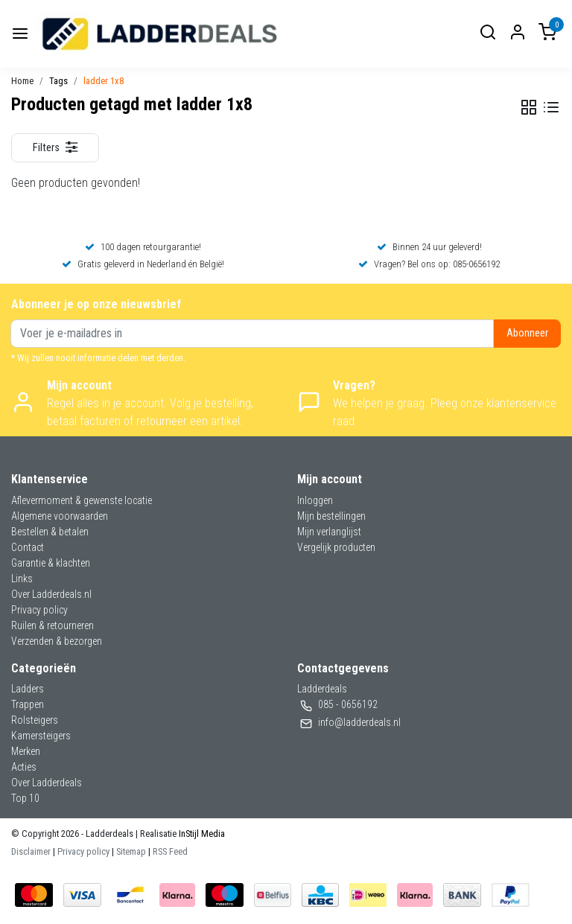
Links (22, 579)
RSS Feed (170, 851)
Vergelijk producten (336, 547)
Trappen (28, 704)
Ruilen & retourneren (53, 625)
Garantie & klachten (51, 563)
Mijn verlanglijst (329, 532)
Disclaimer (31, 851)
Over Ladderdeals (47, 783)
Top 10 (25, 798)
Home (22, 81)
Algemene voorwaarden (60, 516)
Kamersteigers (41, 736)
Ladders (28, 689)
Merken (26, 751)
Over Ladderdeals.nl (51, 594)
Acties (24, 767)
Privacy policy (39, 610)
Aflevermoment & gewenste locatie (82, 500)
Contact (28, 547)
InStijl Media (201, 834)
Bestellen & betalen (50, 532)
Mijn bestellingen (331, 516)
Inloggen (315, 500)
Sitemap (131, 851)
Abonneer (527, 333)
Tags (58, 81)
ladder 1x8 (104, 81)
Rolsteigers (35, 720)
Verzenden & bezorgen (57, 641)
